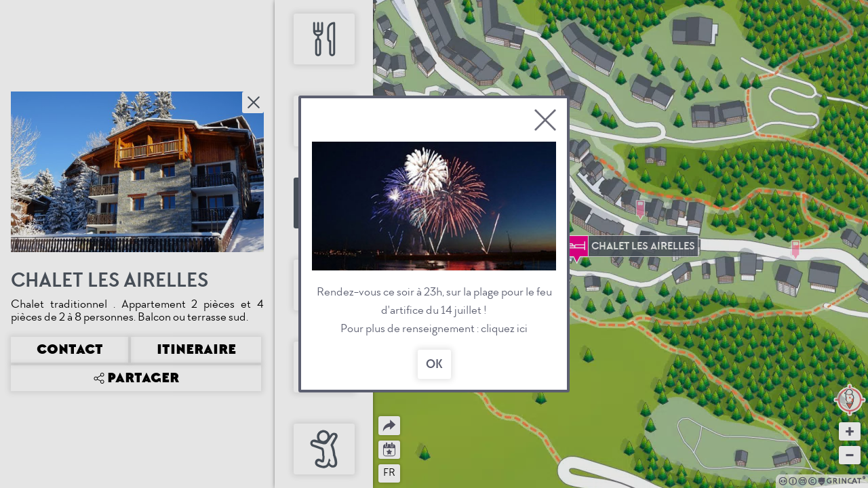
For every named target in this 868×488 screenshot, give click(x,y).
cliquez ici (504, 328)
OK (434, 364)
